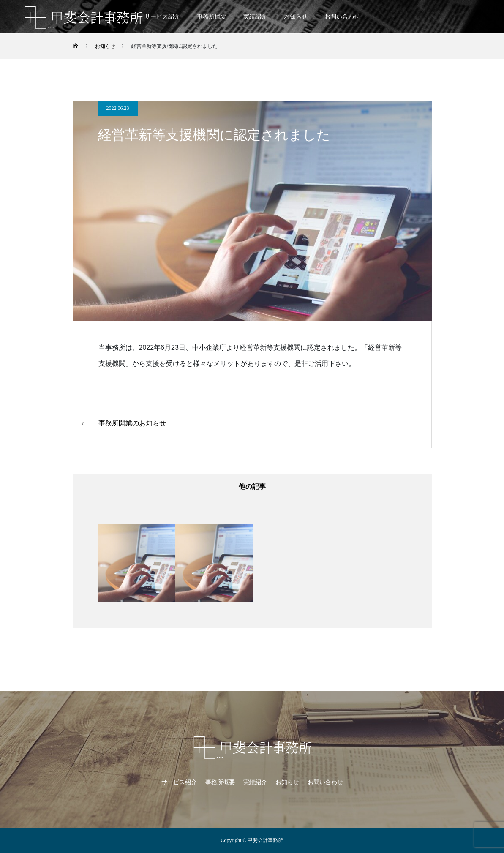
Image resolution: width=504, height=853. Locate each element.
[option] (137, 563)
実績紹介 (255, 17)
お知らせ (296, 17)
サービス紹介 (162, 17)
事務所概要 (212, 17)
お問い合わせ (342, 17)
